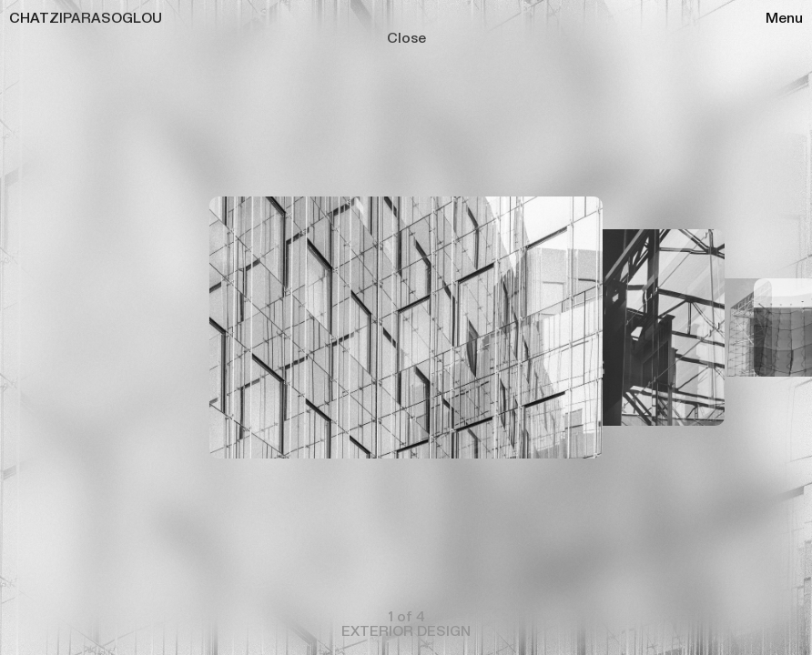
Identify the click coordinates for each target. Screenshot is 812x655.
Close (406, 36)
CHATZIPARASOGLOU (86, 16)
